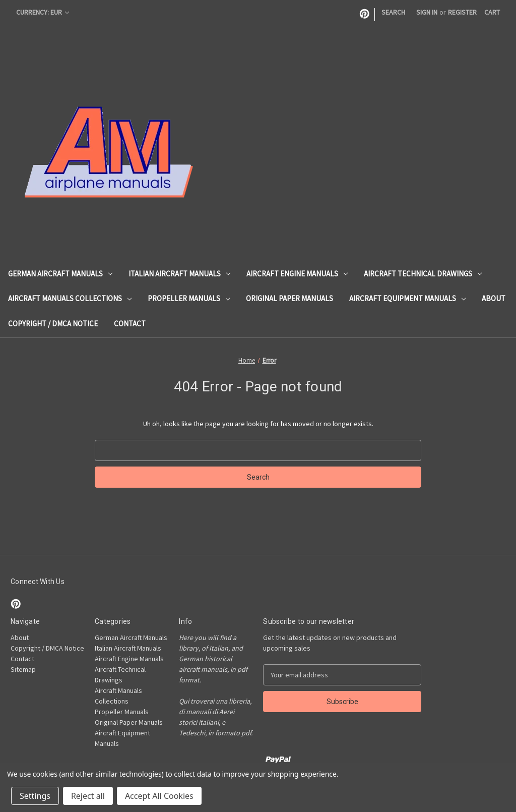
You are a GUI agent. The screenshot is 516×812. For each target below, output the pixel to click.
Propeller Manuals (189, 298)
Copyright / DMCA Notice (53, 324)
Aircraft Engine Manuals (297, 274)
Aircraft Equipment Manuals (407, 298)
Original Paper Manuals (289, 298)
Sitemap (23, 669)
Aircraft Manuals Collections (70, 298)
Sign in (427, 12)
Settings (35, 796)
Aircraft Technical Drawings (423, 274)
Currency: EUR (43, 12)
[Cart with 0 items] (492, 12)
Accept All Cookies (159, 796)
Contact (130, 324)
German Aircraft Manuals (60, 274)
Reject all (88, 796)
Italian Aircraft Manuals (179, 274)
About (494, 298)
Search (393, 12)
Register (462, 12)
